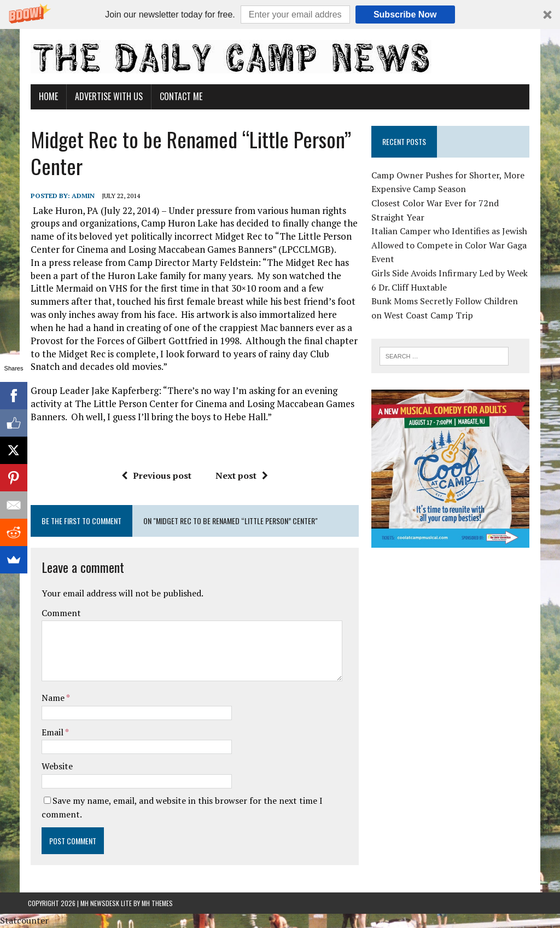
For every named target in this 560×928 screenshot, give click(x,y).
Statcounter (24, 920)
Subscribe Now (405, 14)
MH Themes (157, 903)
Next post (241, 475)
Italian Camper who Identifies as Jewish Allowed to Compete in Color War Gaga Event (450, 245)
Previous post (156, 475)
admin (80, 196)
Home (46, 96)
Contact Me (178, 96)
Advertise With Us (106, 96)
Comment (59, 613)
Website (54, 766)
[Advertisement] (454, 634)
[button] (280, 14)
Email (51, 732)
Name (51, 698)
